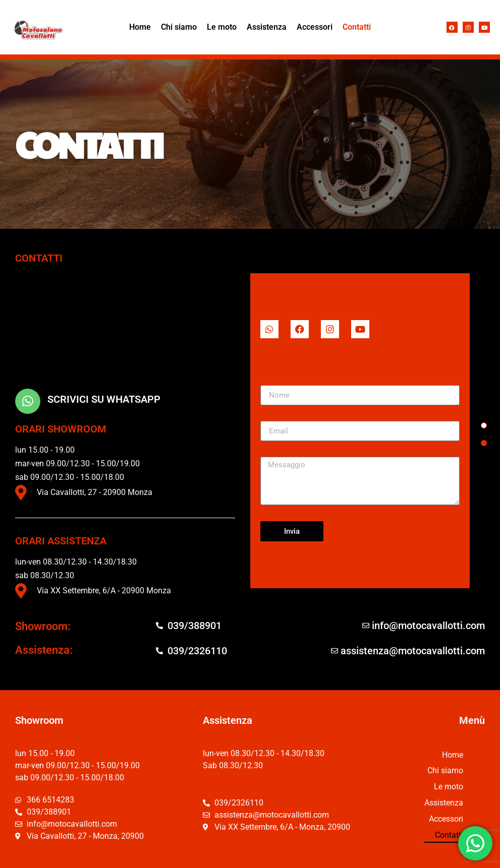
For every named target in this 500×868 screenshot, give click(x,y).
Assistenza (267, 27)
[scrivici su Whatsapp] (28, 401)
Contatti (357, 27)
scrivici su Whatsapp (104, 399)
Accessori (315, 27)
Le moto (222, 27)
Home (140, 27)
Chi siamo (179, 27)
